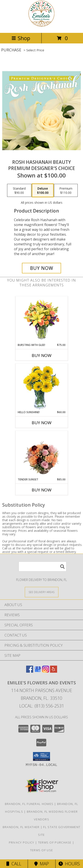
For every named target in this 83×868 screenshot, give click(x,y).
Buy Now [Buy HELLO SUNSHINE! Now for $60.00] (42, 423)
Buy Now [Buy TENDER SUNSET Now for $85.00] (42, 490)
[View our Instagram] (46, 671)
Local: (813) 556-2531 (42, 706)
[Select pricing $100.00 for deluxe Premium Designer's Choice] (43, 190)
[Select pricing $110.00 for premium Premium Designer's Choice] (66, 190)
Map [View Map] (42, 864)
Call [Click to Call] (14, 864)
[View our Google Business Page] (38, 671)
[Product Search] (42, 567)
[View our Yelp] (54, 671)
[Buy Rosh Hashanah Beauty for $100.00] (42, 268)
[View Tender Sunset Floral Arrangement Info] (41, 454)
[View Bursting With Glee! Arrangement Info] (41, 320)
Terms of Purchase (55, 842)
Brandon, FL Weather (21, 827)
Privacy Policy (22, 842)
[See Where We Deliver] (42, 592)
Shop (21, 38)
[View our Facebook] (30, 671)
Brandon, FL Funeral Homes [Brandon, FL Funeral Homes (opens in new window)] (29, 804)
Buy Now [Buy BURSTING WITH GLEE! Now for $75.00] (42, 355)
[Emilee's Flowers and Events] (42, 26)
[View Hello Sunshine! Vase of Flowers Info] (41, 387)
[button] (41, 756)
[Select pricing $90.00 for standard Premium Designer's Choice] (19, 190)
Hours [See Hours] (69, 864)
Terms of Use (42, 850)
